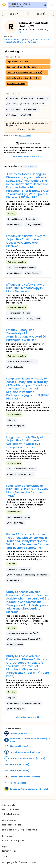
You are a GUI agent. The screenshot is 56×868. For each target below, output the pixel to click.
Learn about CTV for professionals (20, 830)
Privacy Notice (9, 851)
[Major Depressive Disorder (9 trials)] (27, 73)
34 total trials (31, 166)
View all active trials (28, 717)
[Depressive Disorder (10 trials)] (28, 67)
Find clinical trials (11, 809)
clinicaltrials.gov (25, 136)
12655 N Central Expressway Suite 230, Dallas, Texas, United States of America (27, 41)
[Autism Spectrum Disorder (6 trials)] (24, 78)
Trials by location (11, 814)
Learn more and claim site (28, 157)
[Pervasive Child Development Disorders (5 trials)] (17, 84)
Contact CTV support (13, 840)
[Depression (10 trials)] (28, 61)
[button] (12, 98)
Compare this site (28, 129)
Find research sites (12, 825)
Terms (5, 856)
